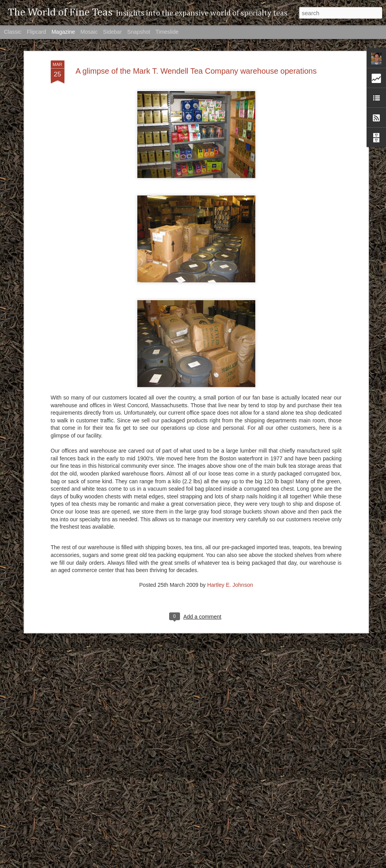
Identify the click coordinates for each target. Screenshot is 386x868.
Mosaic (89, 32)
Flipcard (36, 32)
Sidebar (113, 32)
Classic (13, 32)
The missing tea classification (160, 859)
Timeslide (167, 32)
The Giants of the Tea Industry (161, 771)
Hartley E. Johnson (230, 541)
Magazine (63, 32)
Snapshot (139, 32)
